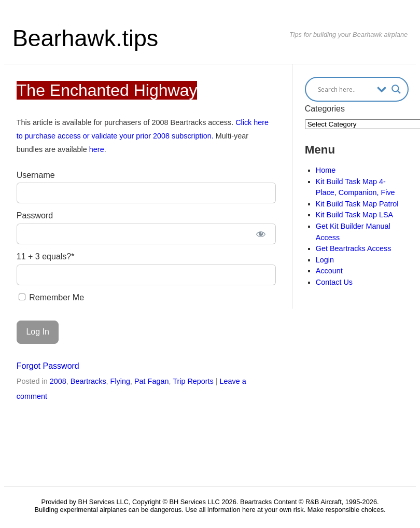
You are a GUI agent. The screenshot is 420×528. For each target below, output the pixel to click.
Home (326, 170)
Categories (325, 109)
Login (325, 260)
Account (329, 271)
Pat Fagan (151, 381)
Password (35, 216)
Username (36, 175)
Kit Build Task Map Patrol (357, 204)
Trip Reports (193, 381)
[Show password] (261, 234)
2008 (58, 381)
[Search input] (345, 89)
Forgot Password (48, 366)
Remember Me (51, 297)
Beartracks (88, 381)
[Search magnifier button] (396, 89)
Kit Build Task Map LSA (354, 215)
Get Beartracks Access (354, 248)
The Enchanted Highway (107, 90)
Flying (120, 381)
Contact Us (334, 282)
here (97, 149)
